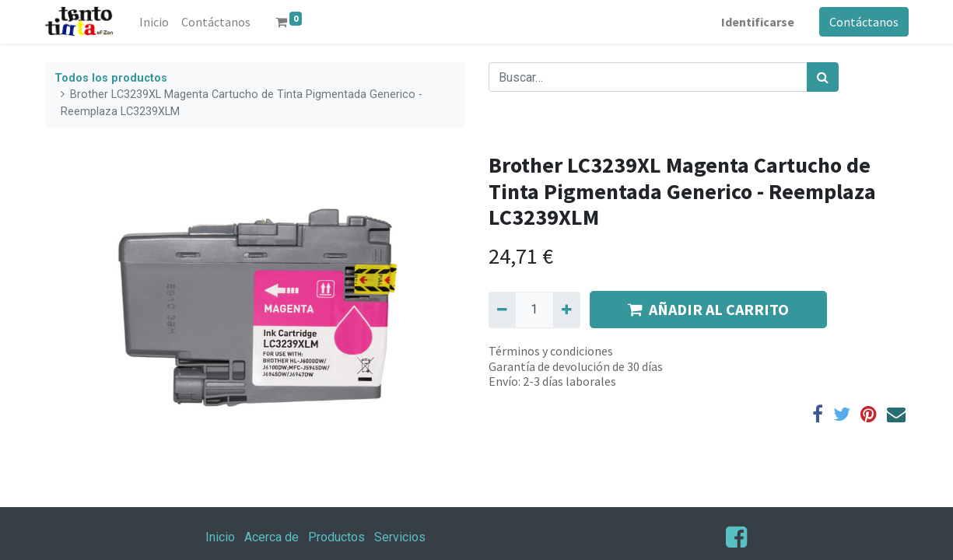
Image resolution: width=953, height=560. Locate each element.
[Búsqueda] (823, 77)
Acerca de (272, 537)
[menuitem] (154, 22)
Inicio (220, 537)
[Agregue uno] (567, 310)
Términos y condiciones (551, 351)
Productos (336, 537)
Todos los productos (111, 78)
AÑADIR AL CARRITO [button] (708, 309)
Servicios (400, 537)
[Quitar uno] (502, 310)
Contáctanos (864, 22)
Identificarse (758, 22)
